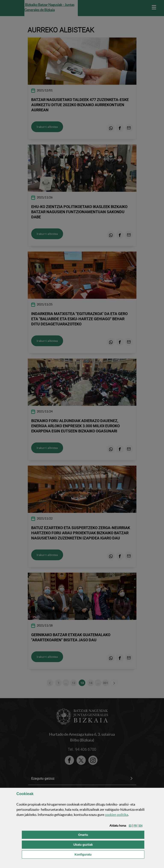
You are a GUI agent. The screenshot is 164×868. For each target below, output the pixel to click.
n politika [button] (116, 815)
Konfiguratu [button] (105, 854)
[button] (130, 826)
